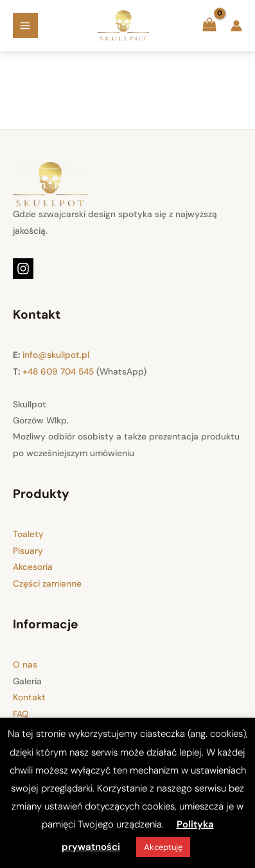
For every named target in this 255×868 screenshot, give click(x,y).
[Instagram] (23, 269)
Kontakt (29, 697)
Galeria (27, 681)
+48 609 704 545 (58, 371)
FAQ (21, 714)
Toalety (28, 534)
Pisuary (28, 551)
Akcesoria (33, 567)
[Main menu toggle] (25, 25)
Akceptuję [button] (163, 847)
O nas (25, 664)
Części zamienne (47, 583)
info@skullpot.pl (56, 355)
